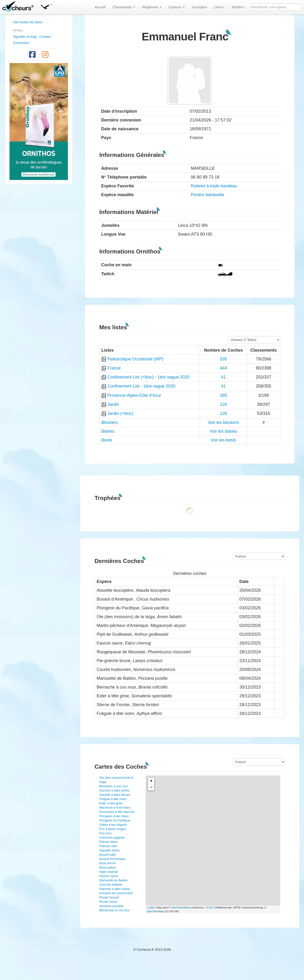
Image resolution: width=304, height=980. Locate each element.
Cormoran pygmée (112, 837)
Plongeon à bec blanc (114, 816)
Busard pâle (107, 855)
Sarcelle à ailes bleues (115, 795)
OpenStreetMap (180, 907)
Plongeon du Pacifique (115, 820)
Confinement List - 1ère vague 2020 (141, 386)
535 (223, 359)
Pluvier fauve (108, 902)
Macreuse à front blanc (115, 808)
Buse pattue (107, 867)
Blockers (110, 422)
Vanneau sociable (111, 906)
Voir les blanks (223, 431)
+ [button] (151, 781)
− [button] (151, 787)
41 (223, 377)
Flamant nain (108, 846)
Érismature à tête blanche (117, 812)
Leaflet (151, 907)
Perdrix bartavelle (207, 195)
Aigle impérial (109, 872)
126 (223, 404)
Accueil (100, 7)
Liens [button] (219, 7)
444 (223, 368)
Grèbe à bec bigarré (113, 825)
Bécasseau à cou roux (115, 910)
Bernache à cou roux (114, 786)
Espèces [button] (177, 7)
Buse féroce (107, 863)
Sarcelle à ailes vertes (114, 790)
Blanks (108, 431)
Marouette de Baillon (113, 880)
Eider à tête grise (111, 803)
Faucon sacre (109, 876)
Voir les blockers (223, 422)
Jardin (113, 404)
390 (223, 395)
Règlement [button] (152, 7)
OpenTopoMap (155, 911)
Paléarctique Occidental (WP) (135, 359)
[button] (46, 6)
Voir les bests (223, 440)
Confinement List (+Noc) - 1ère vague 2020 (148, 377)
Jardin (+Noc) (120, 413)
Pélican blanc (108, 842)
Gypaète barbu (109, 850)
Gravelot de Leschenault (116, 893)
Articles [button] (238, 7)
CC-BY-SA (212, 907)
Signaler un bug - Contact (32, 37)
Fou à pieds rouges (112, 829)
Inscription (199, 7)
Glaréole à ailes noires (115, 889)
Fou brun (105, 833)
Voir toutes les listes (28, 22)
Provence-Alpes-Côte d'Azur (134, 395)
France (114, 368)
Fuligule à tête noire (113, 799)
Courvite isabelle (111, 885)
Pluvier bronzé (109, 897)
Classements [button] (124, 7)
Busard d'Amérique (112, 859)
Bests (107, 440)
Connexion (21, 43)
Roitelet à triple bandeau (214, 186)
